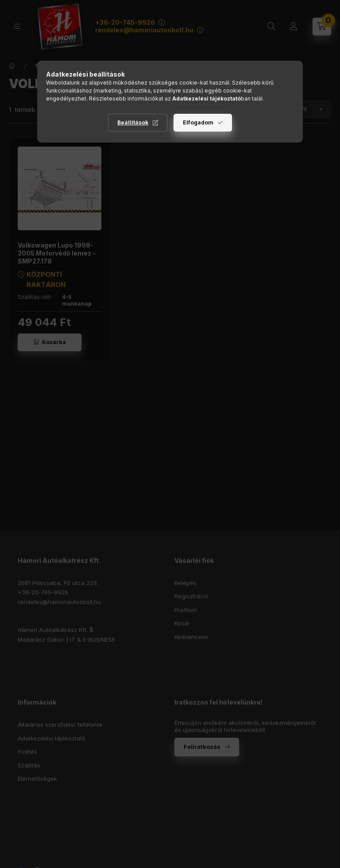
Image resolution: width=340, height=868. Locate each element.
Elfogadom (198, 122)
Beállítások (133, 122)
